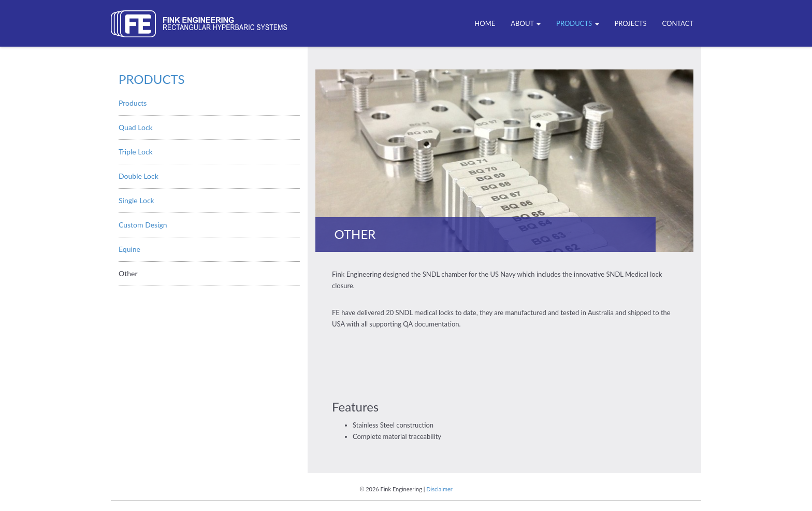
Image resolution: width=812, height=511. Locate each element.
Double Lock (139, 176)
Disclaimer (439, 489)
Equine (129, 249)
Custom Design (143, 225)
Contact (678, 23)
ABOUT (526, 23)
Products (577, 23)
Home (485, 23)
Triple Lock (136, 152)
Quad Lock (136, 127)
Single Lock (136, 200)
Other (128, 273)
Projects (631, 23)
